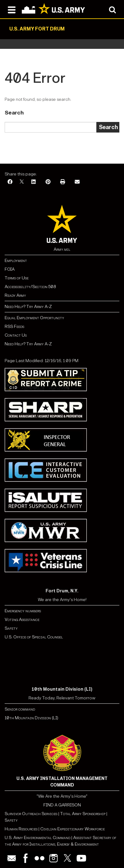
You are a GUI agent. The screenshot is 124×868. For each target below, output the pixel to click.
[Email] (77, 182)
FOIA (10, 269)
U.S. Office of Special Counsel (34, 637)
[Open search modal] (112, 9)
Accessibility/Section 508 (30, 287)
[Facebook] (10, 182)
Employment (16, 261)
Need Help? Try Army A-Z (28, 307)
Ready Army (15, 295)
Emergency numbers (23, 611)
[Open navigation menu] (12, 9)
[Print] (63, 182)
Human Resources (21, 829)
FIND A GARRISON (62, 805)
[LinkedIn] (33, 182)
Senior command (20, 709)
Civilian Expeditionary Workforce (73, 829)
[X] (22, 182)
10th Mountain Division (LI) (31, 718)
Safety (11, 628)
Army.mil (62, 249)
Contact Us (16, 335)
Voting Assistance (22, 620)
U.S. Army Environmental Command (38, 838)
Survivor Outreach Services (31, 814)
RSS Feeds (14, 327)
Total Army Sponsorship (83, 814)
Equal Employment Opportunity (34, 318)
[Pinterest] (48, 182)
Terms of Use (17, 278)
